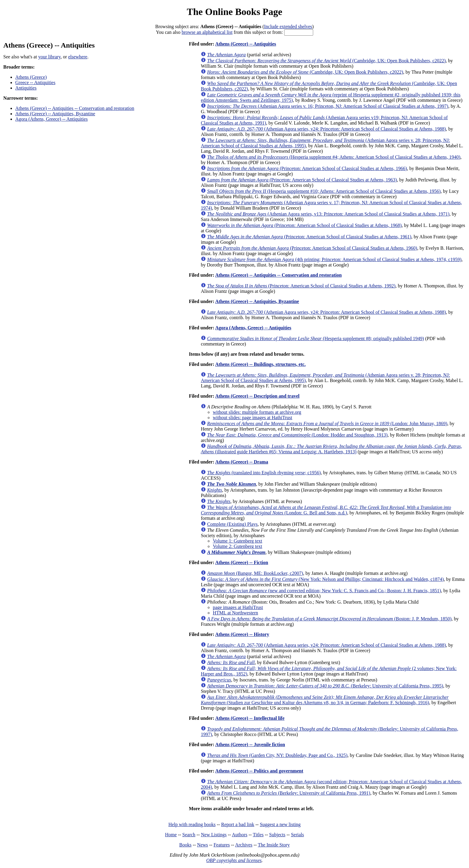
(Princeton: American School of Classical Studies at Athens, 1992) (301, 286)
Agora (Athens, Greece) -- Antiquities (51, 119)
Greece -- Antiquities (35, 82)
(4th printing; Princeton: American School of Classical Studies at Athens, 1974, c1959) (334, 259)
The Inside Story (274, 845)
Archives (244, 845)
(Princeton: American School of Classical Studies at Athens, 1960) (312, 248)
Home (171, 835)
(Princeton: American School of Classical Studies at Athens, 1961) (309, 237)
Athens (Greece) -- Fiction (242, 562)
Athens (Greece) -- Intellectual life (250, 718)
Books (185, 845)
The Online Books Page (234, 12)
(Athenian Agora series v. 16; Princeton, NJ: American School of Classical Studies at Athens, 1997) (328, 106)
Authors (240, 835)
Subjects (277, 835)
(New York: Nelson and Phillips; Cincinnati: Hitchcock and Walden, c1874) (325, 579)
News (202, 845)
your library (50, 57)
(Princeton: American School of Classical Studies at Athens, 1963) (302, 180)
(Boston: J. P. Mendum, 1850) (329, 619)
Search (189, 835)
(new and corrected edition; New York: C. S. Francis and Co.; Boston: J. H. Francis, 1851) (324, 591)
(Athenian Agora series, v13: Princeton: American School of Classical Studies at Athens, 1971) (328, 214)
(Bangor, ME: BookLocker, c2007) (255, 573)
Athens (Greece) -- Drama (242, 462)
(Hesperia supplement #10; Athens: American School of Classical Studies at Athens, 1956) (324, 191)
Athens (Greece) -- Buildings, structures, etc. (260, 364)
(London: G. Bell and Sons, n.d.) (326, 510)
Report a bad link (238, 824)
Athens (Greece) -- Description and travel (257, 396)
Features (222, 845)
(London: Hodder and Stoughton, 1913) (297, 435)
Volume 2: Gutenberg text (237, 546)
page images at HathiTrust (238, 607)
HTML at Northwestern (235, 613)
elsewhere (78, 57)
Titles (258, 835)
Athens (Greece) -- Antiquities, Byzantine (55, 114)
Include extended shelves (288, 26)
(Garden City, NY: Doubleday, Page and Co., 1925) (277, 755)
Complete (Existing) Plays (232, 524)
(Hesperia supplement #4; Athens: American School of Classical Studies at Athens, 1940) (334, 157)
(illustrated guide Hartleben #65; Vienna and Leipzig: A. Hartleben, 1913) (331, 449)
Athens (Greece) (31, 77)
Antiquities (26, 88)
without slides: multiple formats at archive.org (257, 412)
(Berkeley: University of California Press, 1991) (289, 793)
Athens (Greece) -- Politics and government (259, 771)
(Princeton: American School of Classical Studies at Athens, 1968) (304, 225)
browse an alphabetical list (207, 32)
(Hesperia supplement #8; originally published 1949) (315, 338)
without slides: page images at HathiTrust (252, 418)
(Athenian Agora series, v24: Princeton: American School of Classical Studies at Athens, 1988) (326, 129)
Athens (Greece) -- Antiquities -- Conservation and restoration (75, 108)
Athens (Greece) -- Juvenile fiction (250, 744)
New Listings (214, 835)
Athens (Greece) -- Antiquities (246, 44)
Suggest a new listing (280, 824)
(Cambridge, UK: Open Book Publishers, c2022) (326, 61)
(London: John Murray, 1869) (327, 424)
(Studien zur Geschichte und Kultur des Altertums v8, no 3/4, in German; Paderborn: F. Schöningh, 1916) (325, 700)
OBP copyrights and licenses (234, 860)
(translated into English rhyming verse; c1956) (264, 473)
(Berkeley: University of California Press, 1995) (325, 686)
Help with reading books (192, 824)
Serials (298, 835)
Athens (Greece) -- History (242, 634)
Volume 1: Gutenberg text (237, 541)
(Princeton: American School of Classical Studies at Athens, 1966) (307, 168)
